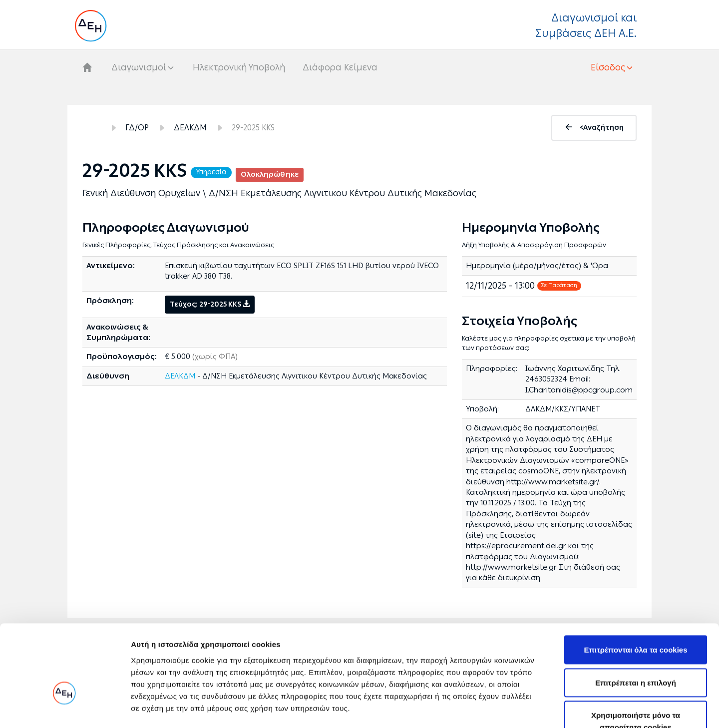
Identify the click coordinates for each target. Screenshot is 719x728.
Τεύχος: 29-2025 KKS (210, 304)
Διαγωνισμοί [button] (139, 67)
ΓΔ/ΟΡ (137, 128)
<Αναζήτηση (602, 128)
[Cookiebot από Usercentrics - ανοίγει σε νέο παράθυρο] (65, 709)
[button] (612, 67)
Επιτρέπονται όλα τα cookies (635, 585)
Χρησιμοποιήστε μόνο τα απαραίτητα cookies (636, 656)
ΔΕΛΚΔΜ (190, 128)
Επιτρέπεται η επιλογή (636, 618)
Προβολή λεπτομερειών (593, 708)
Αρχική (91, 128)
